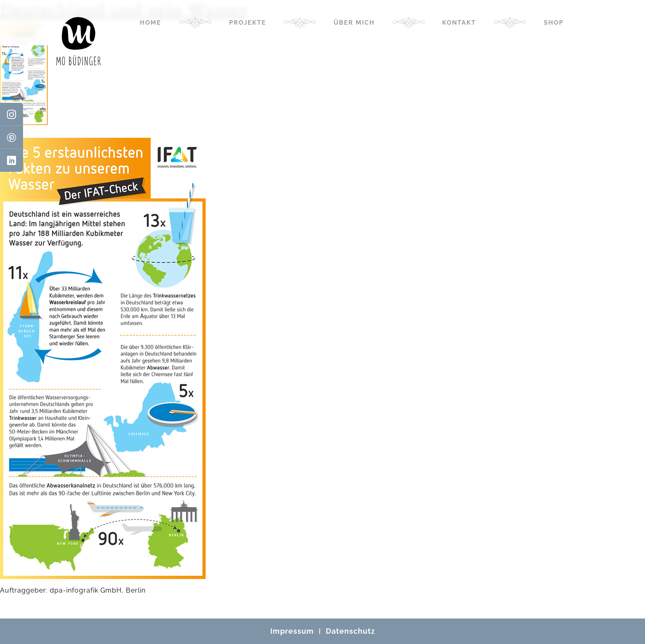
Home (151, 23)
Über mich (354, 23)
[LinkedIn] (12, 160)
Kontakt (459, 23)
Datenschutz (350, 631)
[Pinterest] (12, 137)
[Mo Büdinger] (79, 41)
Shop (554, 23)
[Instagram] (12, 114)
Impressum (292, 631)
